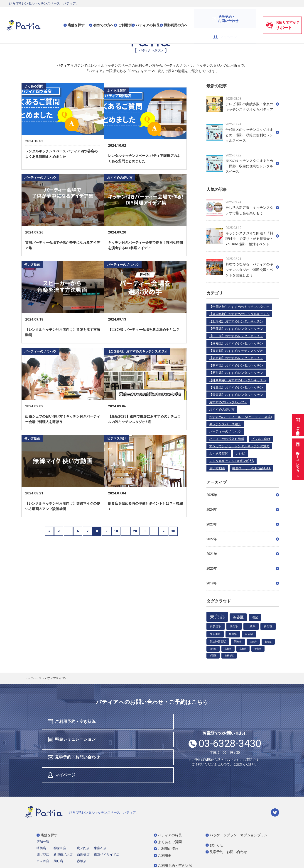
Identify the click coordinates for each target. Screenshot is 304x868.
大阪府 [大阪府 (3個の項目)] (253, 642)
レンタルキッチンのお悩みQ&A (232, 461)
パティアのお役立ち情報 (227, 439)
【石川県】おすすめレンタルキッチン (236, 373)
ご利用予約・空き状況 (297, 423)
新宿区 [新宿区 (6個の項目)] (268, 626)
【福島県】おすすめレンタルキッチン (236, 387)
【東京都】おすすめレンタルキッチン (236, 358)
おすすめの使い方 (222, 409)
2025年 (243, 495)
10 (116, 544)
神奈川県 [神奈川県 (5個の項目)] (215, 634)
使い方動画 (217, 468)
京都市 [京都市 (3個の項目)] (228, 649)
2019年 (243, 583)
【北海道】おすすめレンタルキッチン (236, 321)
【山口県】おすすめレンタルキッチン (236, 336)
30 (145, 544)
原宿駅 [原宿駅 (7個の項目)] (234, 626)
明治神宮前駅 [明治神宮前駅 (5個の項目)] (218, 642)
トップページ (33, 678)
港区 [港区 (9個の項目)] (255, 617)
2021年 (243, 554)
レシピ (240, 453)
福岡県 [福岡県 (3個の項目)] (213, 649)
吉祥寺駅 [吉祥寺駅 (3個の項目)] (229, 655)
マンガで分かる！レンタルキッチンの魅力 (239, 446)
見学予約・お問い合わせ (75, 740)
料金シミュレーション (297, 459)
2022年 (243, 539)
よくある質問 (219, 453)
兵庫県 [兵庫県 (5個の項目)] (233, 634)
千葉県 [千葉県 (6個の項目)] (251, 626)
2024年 (243, 510)
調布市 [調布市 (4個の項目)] (238, 642)
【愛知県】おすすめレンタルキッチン (236, 343)
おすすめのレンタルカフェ (228, 402)
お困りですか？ (283, 16)
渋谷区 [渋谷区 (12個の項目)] (238, 617)
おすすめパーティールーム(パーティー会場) (240, 417)
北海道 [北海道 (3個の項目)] (268, 642)
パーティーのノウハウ (225, 431)
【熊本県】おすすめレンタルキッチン (236, 365)
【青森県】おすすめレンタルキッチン (236, 395)
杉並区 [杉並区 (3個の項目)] (213, 655)
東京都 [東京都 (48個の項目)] (217, 617)
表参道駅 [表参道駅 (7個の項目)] (216, 626)
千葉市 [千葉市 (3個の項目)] (258, 649)
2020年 (243, 569)
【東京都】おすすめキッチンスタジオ (236, 351)
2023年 (243, 524)
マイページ (241, 15)
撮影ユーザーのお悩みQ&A (251, 468)
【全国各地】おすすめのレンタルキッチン (239, 314)
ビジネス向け (261, 439)
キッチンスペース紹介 (225, 424)
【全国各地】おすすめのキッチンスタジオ (239, 307)
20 (135, 544)
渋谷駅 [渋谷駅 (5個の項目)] (249, 634)
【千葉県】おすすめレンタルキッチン (236, 329)
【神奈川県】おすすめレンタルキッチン (238, 380)
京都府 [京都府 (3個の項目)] (243, 649)
